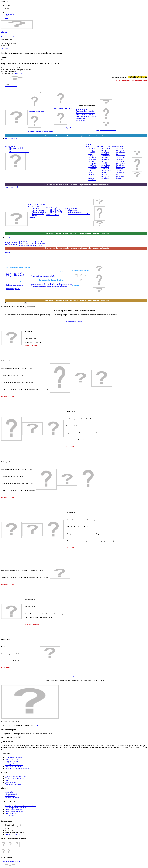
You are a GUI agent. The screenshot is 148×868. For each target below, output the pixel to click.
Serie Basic (120, 159)
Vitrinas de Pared (38, 208)
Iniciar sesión (9, 14)
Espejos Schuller (38, 245)
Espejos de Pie (37, 242)
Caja (6, 18)
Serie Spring (106, 176)
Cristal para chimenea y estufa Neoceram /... (41, 131)
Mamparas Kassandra (88, 145)
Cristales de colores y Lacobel (86, 117)
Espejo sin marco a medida (36, 112)
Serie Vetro (105, 152)
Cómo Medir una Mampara (14, 765)
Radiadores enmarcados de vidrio (79, 214)
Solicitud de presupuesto (13, 763)
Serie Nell (105, 158)
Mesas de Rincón (56, 211)
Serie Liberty (91, 155)
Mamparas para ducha (17, 148)
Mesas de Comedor (57, 213)
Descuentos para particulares (14, 778)
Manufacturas (81, 120)
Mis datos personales (12, 798)
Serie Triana (92, 159)
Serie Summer (106, 171)
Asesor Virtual (10, 146)
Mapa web (8, 817)
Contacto (76, 285)
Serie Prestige (121, 163)
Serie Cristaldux (105, 162)
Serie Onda (92, 165)
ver (37, 726)
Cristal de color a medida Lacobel (64, 108)
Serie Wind (105, 154)
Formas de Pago (10, 813)
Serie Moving (121, 158)
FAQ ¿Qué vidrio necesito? (15, 275)
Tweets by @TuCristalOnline (10, 861)
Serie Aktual (120, 161)
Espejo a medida (82, 109)
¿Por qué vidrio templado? (15, 273)
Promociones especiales (13, 784)
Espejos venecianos (38, 243)
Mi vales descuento (11, 794)
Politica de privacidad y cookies (15, 808)
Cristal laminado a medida (85, 115)
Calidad (8, 780)
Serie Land (105, 159)
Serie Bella (92, 158)
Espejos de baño (23, 242)
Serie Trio (120, 169)
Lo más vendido (10, 782)
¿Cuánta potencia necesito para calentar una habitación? (49, 286)
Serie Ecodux (106, 156)
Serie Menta (92, 167)
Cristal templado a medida (85, 111)
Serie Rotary (120, 150)
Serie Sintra (92, 180)
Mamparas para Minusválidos (19, 152)
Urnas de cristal (33, 218)
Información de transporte (15, 287)
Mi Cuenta (8, 16)
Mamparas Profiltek (104, 146)
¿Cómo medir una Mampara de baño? (43, 276)
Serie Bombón (91, 173)
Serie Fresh (92, 161)
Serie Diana (92, 163)
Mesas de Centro (56, 209)
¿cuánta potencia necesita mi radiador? (18, 768)
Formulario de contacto (13, 834)
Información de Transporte (14, 810)
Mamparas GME (118, 146)
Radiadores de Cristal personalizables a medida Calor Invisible (51, 284)
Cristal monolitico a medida (85, 113)
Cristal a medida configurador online (65, 128)
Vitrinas (35, 216)
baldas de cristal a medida (74, 322)
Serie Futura (120, 148)
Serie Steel (105, 178)
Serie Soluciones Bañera (120, 176)
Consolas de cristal (52, 215)
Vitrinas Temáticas (38, 210)
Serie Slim (120, 171)
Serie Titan (120, 165)
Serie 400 (92, 148)
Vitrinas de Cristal (34, 206)
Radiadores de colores (75, 212)
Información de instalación (14, 811)
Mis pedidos (9, 792)
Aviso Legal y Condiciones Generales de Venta (20, 806)
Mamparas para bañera (17, 150)
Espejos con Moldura (25, 245)
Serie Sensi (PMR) (92, 170)
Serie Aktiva (106, 165)
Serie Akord (120, 172)
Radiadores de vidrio (70, 208)
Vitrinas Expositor (38, 214)
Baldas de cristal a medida (37, 205)
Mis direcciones (10, 796)
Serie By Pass (121, 167)
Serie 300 (92, 152)
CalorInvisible (72, 210)
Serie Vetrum (121, 156)
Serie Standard (106, 148)
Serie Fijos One (107, 150)
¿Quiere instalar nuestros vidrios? (16, 777)
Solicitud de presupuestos (14, 285)
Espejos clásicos (23, 243)
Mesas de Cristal (52, 207)
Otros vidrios (81, 118)
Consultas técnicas (12, 277)
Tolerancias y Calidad (13, 289)
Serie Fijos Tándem (105, 173)
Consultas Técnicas (11, 761)
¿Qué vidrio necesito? (12, 759)
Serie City (92, 150)
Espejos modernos (11, 244)
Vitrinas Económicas (39, 212)
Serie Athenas (91, 177)
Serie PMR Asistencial (105, 168)
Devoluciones (9, 815)
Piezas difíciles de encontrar (14, 767)
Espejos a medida (11, 243)
